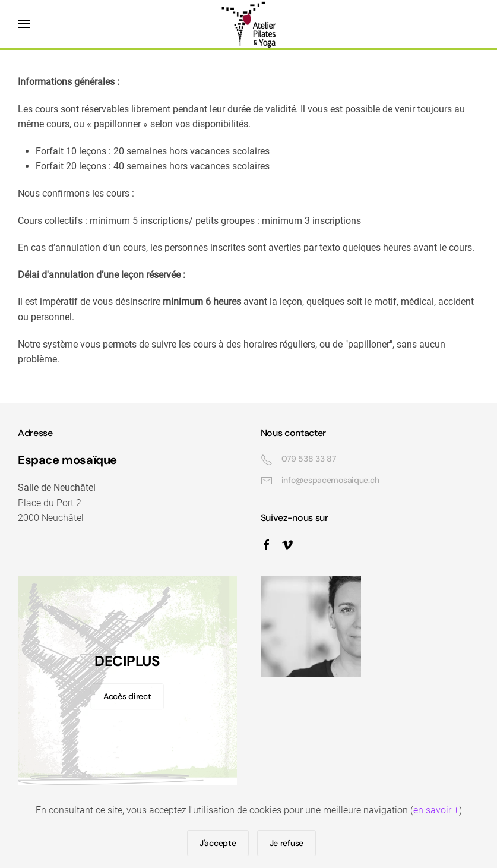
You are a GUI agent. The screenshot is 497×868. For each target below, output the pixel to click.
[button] (24, 24)
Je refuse (287, 843)
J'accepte (218, 843)
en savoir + (436, 810)
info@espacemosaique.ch (330, 480)
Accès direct (127, 696)
